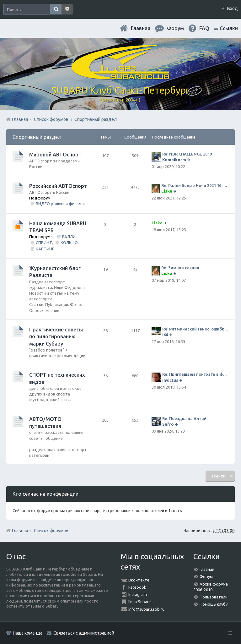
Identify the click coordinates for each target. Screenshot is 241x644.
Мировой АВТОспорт (55, 155)
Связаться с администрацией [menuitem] (84, 633)
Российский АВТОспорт (58, 186)
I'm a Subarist (141, 602)
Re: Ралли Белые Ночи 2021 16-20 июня (195, 185)
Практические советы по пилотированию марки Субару (56, 337)
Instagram (138, 594)
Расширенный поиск (67, 9)
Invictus (170, 380)
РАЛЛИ (69, 237)
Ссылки (229, 28)
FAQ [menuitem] (204, 28)
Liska (167, 191)
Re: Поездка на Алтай (184, 418)
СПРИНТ (44, 243)
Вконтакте (139, 580)
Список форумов (51, 531)
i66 (165, 335)
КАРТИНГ (45, 249)
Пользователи (214, 597)
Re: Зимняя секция (180, 268)
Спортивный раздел (37, 137)
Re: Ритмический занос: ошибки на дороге (195, 329)
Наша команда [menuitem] (28, 633)
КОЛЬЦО (69, 243)
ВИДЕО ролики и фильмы (60, 204)
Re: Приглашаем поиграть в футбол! (195, 374)
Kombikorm (174, 160)
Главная (141, 28)
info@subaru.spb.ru (146, 609)
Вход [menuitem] (233, 8)
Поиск (56, 9)
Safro (168, 424)
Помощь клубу (214, 604)
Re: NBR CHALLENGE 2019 (187, 154)
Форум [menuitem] (175, 28)
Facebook (137, 587)
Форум (206, 576)
